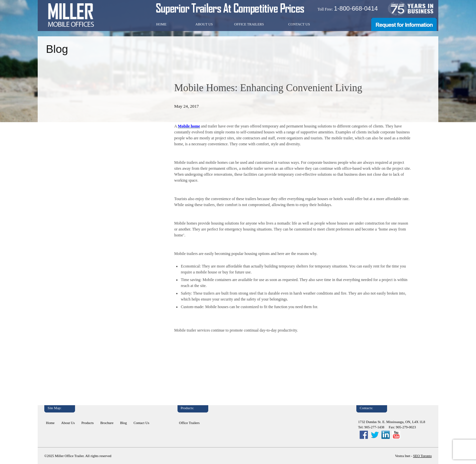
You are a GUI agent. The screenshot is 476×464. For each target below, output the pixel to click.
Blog (123, 423)
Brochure (107, 423)
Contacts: (366, 408)
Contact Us (299, 24)
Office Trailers (249, 24)
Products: (187, 408)
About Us (204, 24)
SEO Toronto (422, 456)
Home (161, 24)
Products (87, 423)
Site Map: (55, 408)
